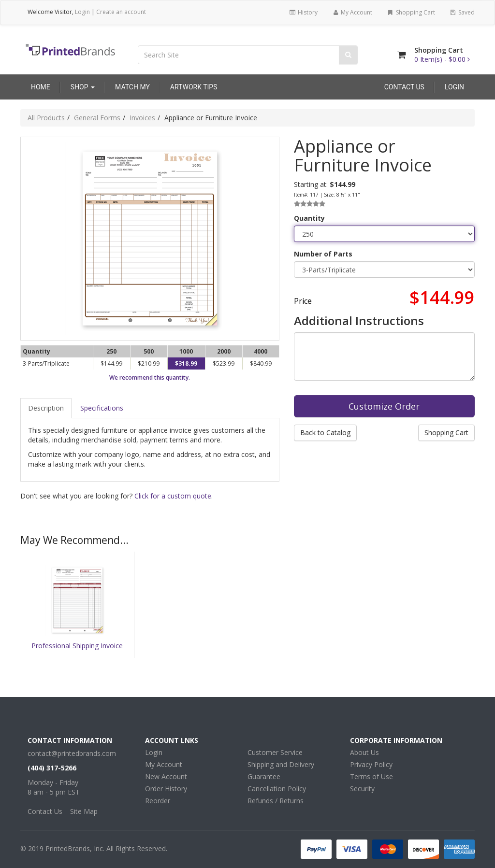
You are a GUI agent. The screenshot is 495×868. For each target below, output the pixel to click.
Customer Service (275, 752)
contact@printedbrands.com (72, 753)
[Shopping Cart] (401, 55)
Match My (132, 87)
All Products (46, 118)
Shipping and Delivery (281, 764)
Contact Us (404, 87)
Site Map (84, 811)
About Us (364, 752)
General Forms (97, 118)
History (303, 12)
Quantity (309, 218)
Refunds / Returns (276, 801)
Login (82, 12)
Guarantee (264, 776)
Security (362, 789)
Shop (83, 87)
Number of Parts (323, 254)
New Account (166, 776)
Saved (462, 12)
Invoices (142, 118)
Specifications (102, 408)
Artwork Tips (194, 87)
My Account (352, 12)
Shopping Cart (411, 12)
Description (46, 408)
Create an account (121, 12)
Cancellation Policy (277, 789)
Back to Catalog (325, 433)
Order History (166, 789)
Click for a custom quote (173, 496)
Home (41, 87)
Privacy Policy (371, 764)
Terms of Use (371, 776)
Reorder (158, 801)
